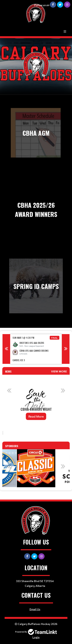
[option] (36, 349)
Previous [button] (6, 349)
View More (59, 371)
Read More (36, 416)
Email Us (35, 609)
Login (36, 637)
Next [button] (66, 349)
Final (55, 338)
